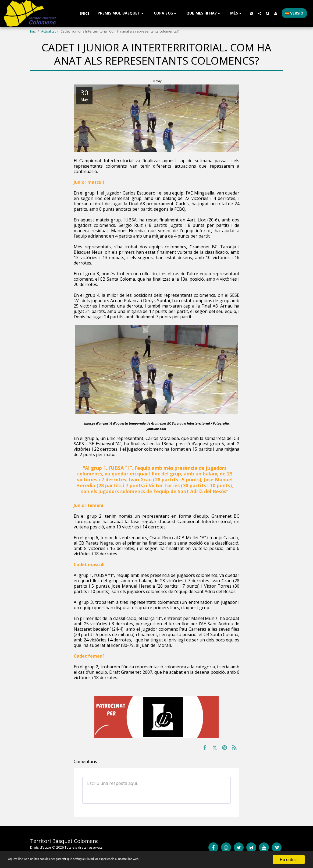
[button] (121, 13)
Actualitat (48, 31)
